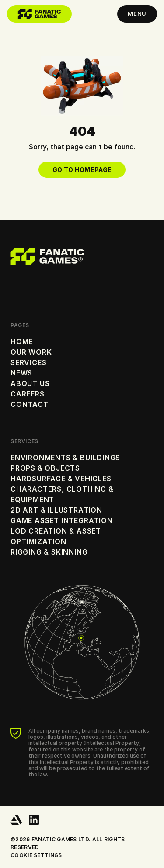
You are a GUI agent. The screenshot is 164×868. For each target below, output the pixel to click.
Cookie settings (36, 855)
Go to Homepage (82, 170)
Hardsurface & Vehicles (61, 479)
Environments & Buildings (65, 458)
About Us (30, 383)
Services (28, 362)
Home (22, 341)
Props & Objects (45, 468)
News (21, 373)
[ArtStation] (16, 820)
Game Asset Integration (62, 520)
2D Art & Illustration (56, 510)
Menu (137, 14)
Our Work (31, 352)
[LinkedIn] (34, 820)
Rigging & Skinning (49, 552)
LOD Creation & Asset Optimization (56, 536)
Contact (30, 404)
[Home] (39, 14)
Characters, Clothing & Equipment (62, 494)
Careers (28, 394)
